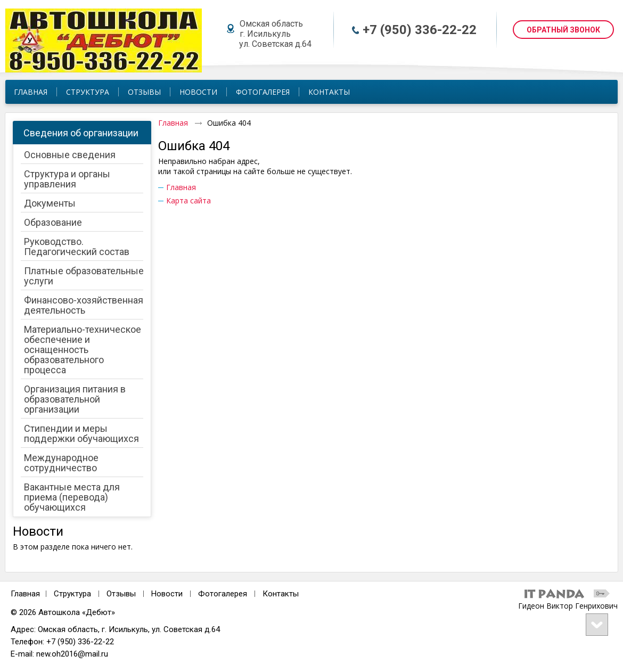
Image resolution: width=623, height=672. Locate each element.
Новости (38, 531)
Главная (173, 123)
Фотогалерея (223, 594)
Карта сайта (188, 200)
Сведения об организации (81, 133)
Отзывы (121, 594)
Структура (72, 594)
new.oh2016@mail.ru (72, 654)
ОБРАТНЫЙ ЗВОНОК (563, 30)
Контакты (281, 594)
